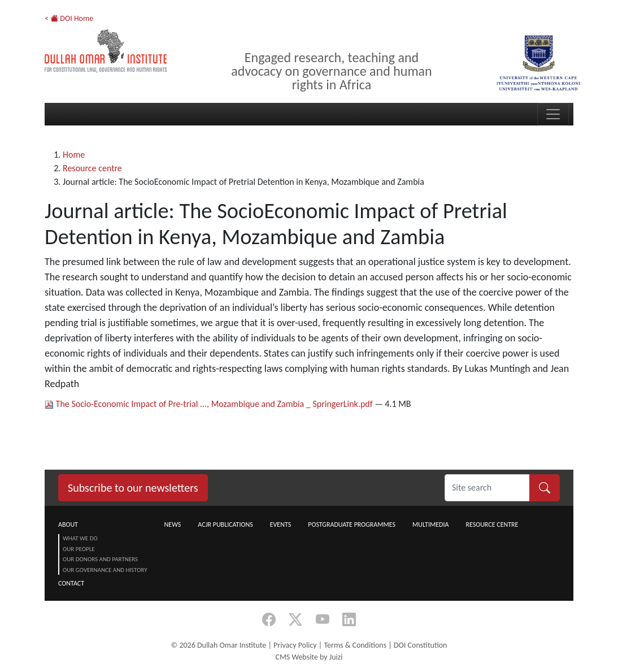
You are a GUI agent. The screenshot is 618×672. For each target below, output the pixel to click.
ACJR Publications (225, 524)
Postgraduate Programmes (352, 524)
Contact (71, 583)
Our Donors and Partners (100, 559)
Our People (79, 549)
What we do (80, 538)
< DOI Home (69, 18)
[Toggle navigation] (553, 114)
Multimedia (430, 524)
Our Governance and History (105, 570)
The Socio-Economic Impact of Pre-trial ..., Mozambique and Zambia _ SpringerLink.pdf (210, 404)
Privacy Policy (295, 645)
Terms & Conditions (355, 645)
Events (281, 524)
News (173, 524)
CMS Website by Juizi (309, 657)
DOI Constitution (420, 645)
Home (74, 155)
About (68, 524)
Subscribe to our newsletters (133, 488)
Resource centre (92, 168)
